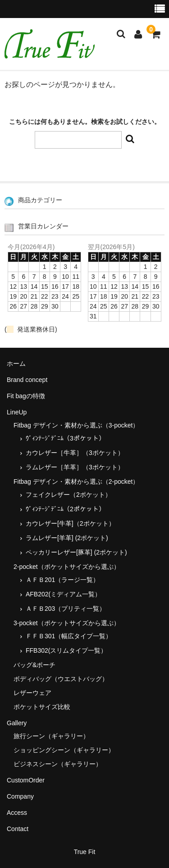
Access (17, 813)
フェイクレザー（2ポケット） (69, 495)
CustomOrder (26, 780)
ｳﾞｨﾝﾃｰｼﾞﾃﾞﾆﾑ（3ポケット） (65, 438)
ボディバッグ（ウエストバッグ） (61, 679)
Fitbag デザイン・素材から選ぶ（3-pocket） (76, 425)
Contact (18, 829)
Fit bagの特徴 (26, 396)
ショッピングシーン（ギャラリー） (64, 750)
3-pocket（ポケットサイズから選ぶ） (67, 623)
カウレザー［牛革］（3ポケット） (75, 453)
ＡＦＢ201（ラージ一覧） (62, 580)
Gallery (17, 723)
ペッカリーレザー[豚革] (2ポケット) (76, 552)
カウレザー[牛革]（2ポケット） (70, 523)
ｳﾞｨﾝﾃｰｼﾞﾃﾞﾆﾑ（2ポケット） (65, 509)
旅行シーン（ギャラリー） (51, 736)
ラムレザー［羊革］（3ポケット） (75, 467)
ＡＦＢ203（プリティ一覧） (66, 609)
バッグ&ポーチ (34, 665)
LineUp (17, 412)
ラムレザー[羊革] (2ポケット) (67, 538)
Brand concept (27, 380)
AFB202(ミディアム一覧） (63, 594)
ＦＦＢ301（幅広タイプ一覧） (69, 636)
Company (20, 796)
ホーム (16, 364)
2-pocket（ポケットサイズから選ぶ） (67, 567)
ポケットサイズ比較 (42, 707)
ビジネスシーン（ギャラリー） (58, 764)
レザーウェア (32, 693)
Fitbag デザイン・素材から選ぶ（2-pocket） (76, 482)
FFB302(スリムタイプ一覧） (66, 650)
